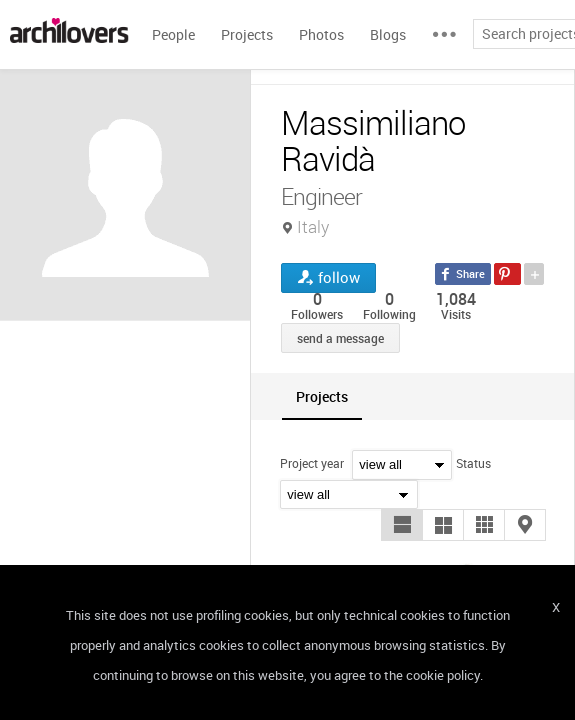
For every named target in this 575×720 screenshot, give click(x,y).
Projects (247, 34)
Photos (321, 34)
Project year (312, 463)
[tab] (322, 396)
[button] (402, 525)
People (173, 34)
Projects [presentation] (322, 396)
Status (473, 463)
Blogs (388, 34)
